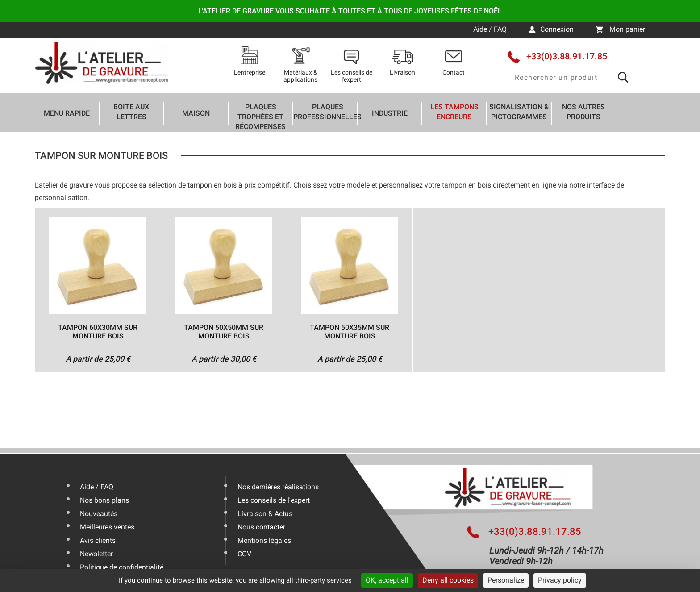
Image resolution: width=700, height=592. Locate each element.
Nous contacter (261, 527)
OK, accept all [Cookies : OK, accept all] (387, 580)
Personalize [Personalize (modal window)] (506, 580)
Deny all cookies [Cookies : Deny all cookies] (448, 580)
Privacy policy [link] (560, 580)
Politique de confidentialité (122, 567)
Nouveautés (99, 514)
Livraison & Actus (265, 514)
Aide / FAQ (491, 29)
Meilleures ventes (107, 527)
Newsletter (96, 554)
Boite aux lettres (131, 112)
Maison (196, 113)
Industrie (390, 113)
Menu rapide (67, 113)
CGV (244, 554)
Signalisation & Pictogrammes (519, 112)
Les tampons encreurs (454, 112)
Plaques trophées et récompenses (260, 117)
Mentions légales (264, 540)
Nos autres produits (583, 112)
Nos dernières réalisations (278, 487)
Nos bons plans (104, 500)
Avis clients (98, 540)
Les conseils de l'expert (274, 500)
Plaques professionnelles (327, 112)
